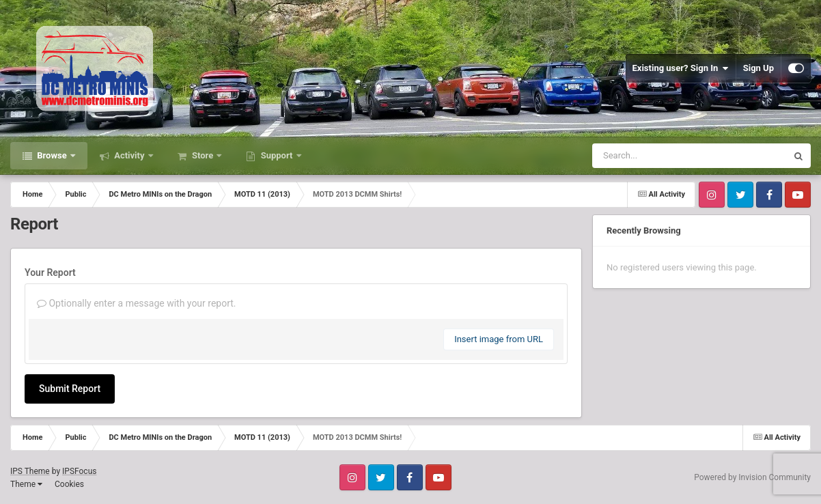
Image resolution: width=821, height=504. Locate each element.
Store (203, 155)
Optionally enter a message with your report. (137, 303)
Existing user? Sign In (681, 68)
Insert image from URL (499, 339)
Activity (129, 155)
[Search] (655, 156)
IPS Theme (30, 471)
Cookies (69, 484)
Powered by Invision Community (752, 477)
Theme (26, 484)
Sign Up (759, 68)
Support (276, 155)
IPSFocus (79, 471)
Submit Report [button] (70, 389)
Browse (52, 155)
